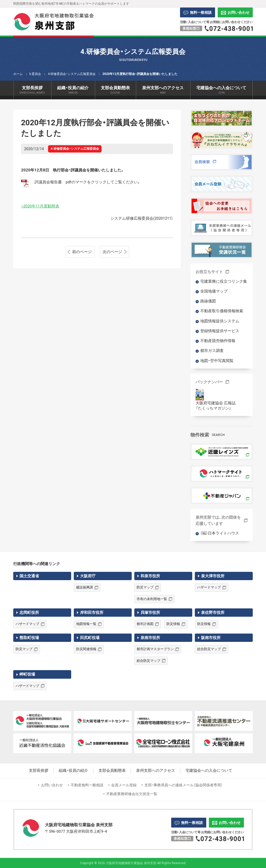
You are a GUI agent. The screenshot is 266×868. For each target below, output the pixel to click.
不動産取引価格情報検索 (222, 311)
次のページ (112, 252)
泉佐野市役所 (213, 613)
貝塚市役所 (150, 613)
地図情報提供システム (220, 321)
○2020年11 (30, 206)
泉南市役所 (150, 638)
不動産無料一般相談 (87, 785)
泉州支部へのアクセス (156, 771)
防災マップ (145, 587)
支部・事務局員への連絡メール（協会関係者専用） (184, 785)
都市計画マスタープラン (155, 649)
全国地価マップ (214, 291)
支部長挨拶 (39, 771)
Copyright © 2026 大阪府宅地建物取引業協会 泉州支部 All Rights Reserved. (133, 863)
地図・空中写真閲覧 (217, 361)
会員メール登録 (124, 785)
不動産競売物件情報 (218, 341)
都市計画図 (145, 624)
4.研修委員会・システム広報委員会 (75, 149)
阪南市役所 (211, 638)
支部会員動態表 (112, 771)
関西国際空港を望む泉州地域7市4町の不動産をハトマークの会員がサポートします (71, 4)
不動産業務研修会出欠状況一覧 (132, 794)
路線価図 (208, 301)
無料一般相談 (198, 12)
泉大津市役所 (213, 576)
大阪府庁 (88, 576)
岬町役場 (27, 674)
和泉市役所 (150, 576)
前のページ (82, 252)
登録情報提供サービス (220, 331)
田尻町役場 (90, 638)
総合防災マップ (148, 661)
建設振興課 (85, 587)
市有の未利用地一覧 (152, 599)
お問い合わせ (235, 12)
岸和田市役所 (92, 613)
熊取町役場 (29, 638)
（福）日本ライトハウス (220, 533)
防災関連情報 (86, 649)
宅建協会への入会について (209, 771)
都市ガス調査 (212, 351)
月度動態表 (49, 206)
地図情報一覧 (86, 624)
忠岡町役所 (29, 613)
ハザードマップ (209, 587)
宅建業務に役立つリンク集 (224, 281)
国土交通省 (29, 576)
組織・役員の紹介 (73, 771)
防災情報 (173, 624)
